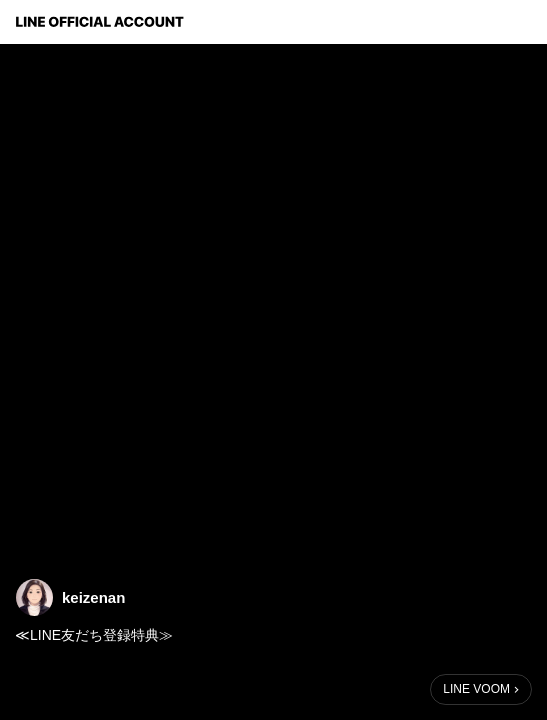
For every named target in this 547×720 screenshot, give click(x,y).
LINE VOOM (476, 689)
